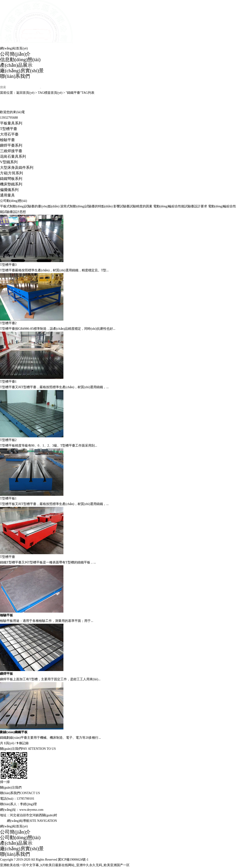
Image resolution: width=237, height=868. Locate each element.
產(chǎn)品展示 (16, 65)
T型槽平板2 (8, 440)
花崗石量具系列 (13, 156)
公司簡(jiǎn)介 (15, 54)
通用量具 (7, 195)
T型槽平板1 (8, 498)
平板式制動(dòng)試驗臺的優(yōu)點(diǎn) (30, 206)
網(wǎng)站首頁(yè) (14, 48)
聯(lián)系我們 (15, 76)
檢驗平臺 (7, 140)
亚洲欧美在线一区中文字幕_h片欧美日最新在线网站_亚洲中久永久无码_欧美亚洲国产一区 (65, 865)
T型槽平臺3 (8, 265)
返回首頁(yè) (25, 93)
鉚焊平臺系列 (11, 145)
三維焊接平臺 (11, 151)
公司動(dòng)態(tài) (20, 838)
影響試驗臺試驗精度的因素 (133, 206)
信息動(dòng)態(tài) (20, 60)
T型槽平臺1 (8, 382)
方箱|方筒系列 (11, 173)
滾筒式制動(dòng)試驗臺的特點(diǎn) (86, 206)
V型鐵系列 (9, 162)
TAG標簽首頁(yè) (50, 93)
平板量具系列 (11, 123)
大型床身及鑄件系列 (17, 168)
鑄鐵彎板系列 (11, 179)
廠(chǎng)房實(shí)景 (22, 71)
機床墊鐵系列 (11, 184)
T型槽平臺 (9, 129)
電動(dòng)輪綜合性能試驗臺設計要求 (180, 206)
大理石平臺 (9, 134)
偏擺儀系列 (9, 190)
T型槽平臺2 (8, 323)
